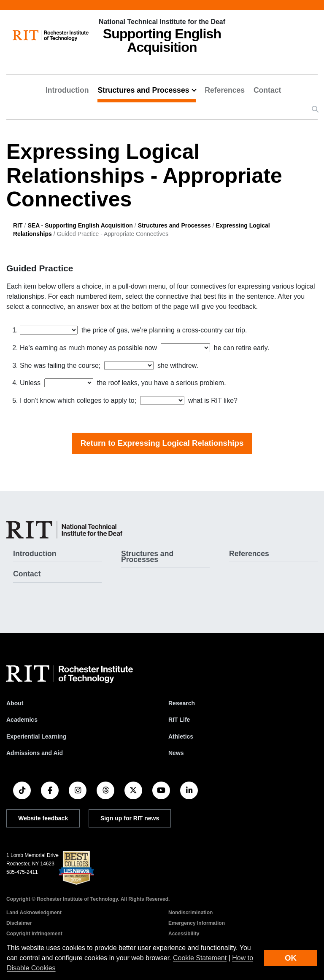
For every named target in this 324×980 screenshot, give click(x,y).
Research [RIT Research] (182, 703)
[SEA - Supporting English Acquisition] (64, 530)
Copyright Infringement (34, 934)
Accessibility (184, 934)
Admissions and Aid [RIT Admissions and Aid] (35, 753)
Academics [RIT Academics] (22, 720)
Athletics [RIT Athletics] (181, 736)
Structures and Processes (174, 225)
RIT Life (179, 720)
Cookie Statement (200, 958)
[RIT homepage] (51, 36)
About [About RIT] (15, 703)
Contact (267, 90)
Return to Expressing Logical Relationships (162, 443)
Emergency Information (197, 923)
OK (291, 958)
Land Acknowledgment (34, 913)
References (225, 90)
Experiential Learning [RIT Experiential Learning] (36, 736)
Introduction (67, 90)
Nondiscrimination (190, 913)
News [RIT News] (176, 753)
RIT (18, 225)
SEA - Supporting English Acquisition (80, 225)
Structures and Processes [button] (143, 90)
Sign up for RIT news (130, 818)
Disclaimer (19, 923)
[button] (315, 110)
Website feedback (43, 818)
